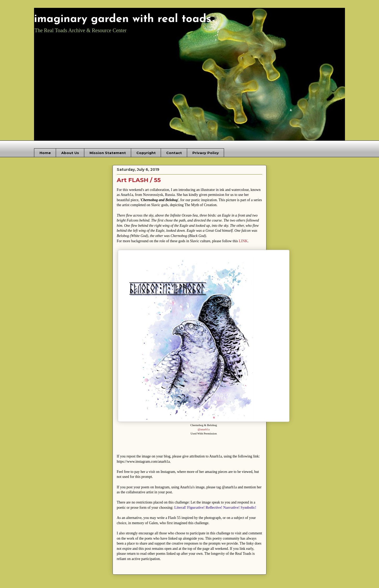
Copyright (146, 153)
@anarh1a (204, 429)
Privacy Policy (206, 153)
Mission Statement (108, 153)
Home (45, 153)
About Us (70, 153)
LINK (243, 241)
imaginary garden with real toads (123, 19)
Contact (174, 153)
